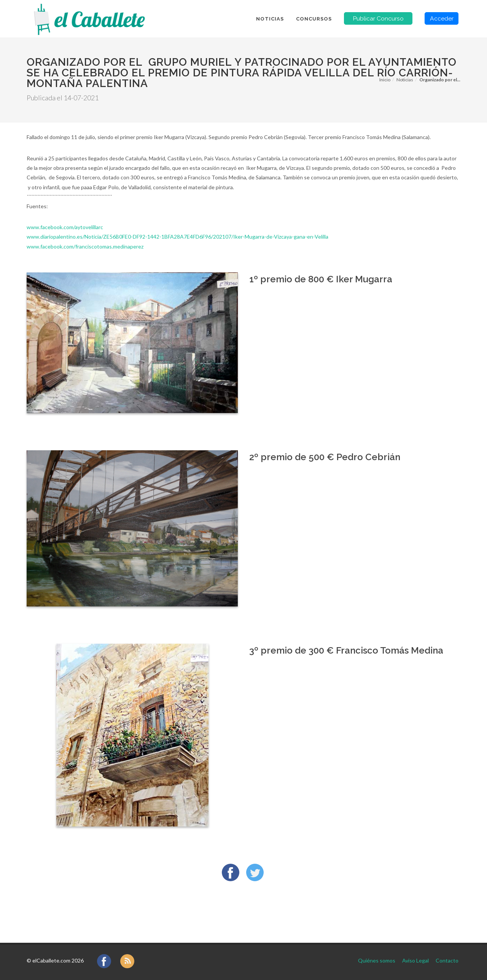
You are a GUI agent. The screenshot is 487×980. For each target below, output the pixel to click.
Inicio (385, 80)
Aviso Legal (415, 960)
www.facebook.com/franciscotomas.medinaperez (85, 246)
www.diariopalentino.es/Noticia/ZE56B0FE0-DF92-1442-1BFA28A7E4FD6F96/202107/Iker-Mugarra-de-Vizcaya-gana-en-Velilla (177, 237)
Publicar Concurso (378, 18)
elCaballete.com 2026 (58, 960)
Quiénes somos (377, 960)
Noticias (405, 80)
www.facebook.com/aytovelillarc (65, 227)
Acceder (442, 18)
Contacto (447, 960)
